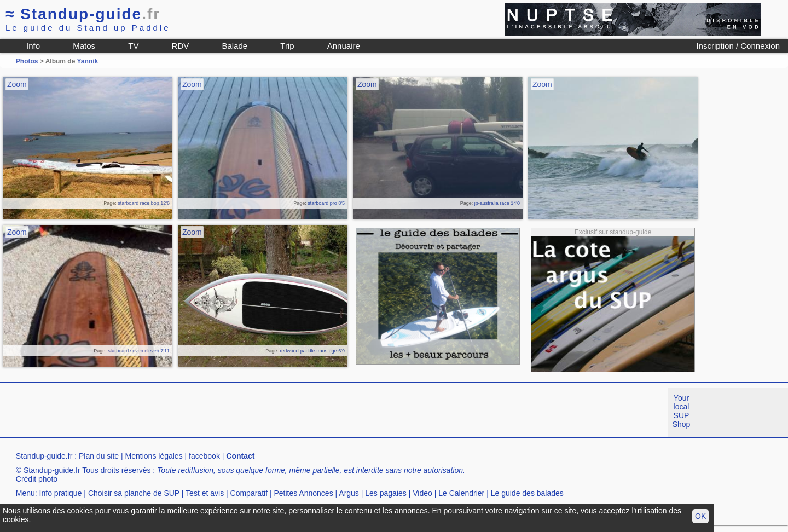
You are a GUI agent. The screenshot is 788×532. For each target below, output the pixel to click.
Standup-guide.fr (44, 456)
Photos (27, 61)
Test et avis (205, 493)
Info (33, 46)
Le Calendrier (461, 493)
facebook (204, 456)
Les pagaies (386, 493)
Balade (234, 46)
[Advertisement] (199, 413)
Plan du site (99, 456)
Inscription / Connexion (738, 46)
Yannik (87, 61)
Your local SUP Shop (682, 411)
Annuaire (344, 46)
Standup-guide (83, 14)
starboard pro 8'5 (326, 203)
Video (422, 493)
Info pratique (61, 493)
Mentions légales (154, 456)
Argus (349, 493)
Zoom (17, 84)
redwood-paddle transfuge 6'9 (312, 351)
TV (133, 46)
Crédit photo (37, 479)
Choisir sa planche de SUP (134, 493)
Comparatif (249, 493)
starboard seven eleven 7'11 (139, 351)
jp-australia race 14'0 (497, 203)
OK (700, 516)
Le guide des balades (527, 493)
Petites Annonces (303, 493)
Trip (287, 46)
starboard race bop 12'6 (144, 203)
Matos (84, 46)
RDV (181, 46)
